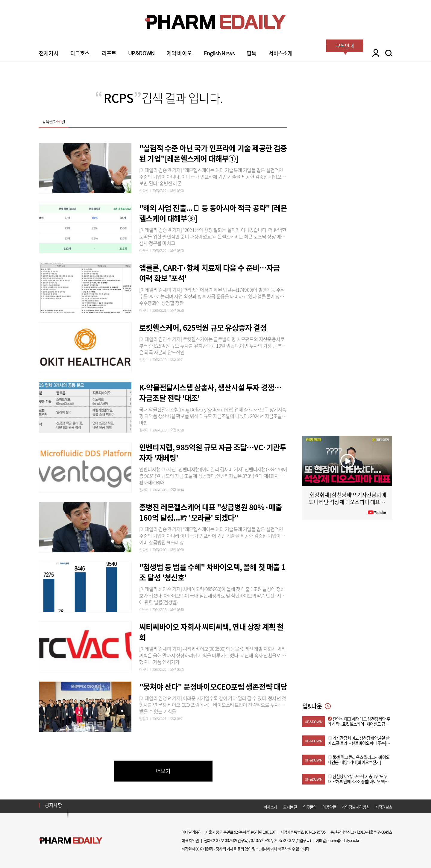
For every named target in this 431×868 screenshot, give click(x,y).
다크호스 (80, 53)
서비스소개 (281, 53)
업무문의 (310, 807)
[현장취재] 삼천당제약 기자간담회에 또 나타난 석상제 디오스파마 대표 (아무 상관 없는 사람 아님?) (347, 502)
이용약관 (329, 807)
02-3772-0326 (222, 840)
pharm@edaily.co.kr (343, 840)
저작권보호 (384, 807)
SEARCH (389, 53)
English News (219, 53)
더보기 (163, 771)
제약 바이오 (179, 53)
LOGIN (374, 53)
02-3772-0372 (284, 840)
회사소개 (270, 807)
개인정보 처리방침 (356, 807)
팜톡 (251, 53)
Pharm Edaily (71, 841)
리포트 (109, 53)
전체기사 (49, 53)
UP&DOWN (141, 53)
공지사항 (53, 805)
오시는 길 (290, 807)
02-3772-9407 (261, 840)
